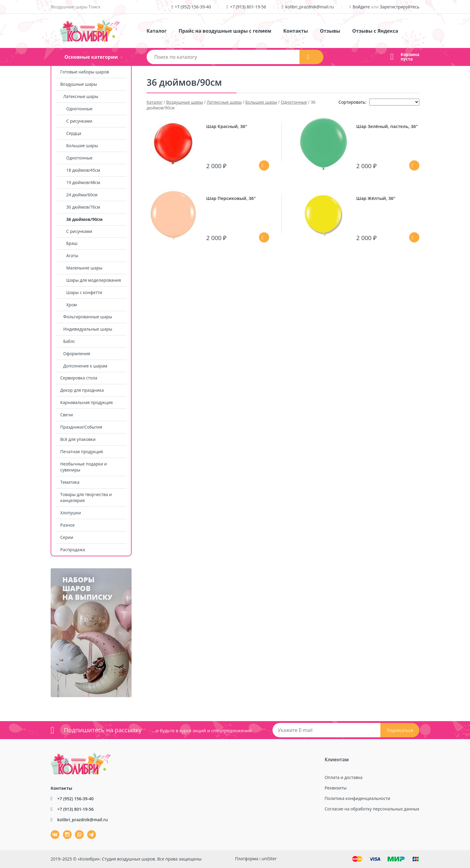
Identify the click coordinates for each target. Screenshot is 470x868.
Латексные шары (81, 96)
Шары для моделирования (94, 280)
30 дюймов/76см (83, 207)
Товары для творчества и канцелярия (86, 497)
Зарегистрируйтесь (400, 7)
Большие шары (82, 146)
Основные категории (91, 57)
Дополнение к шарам (85, 366)
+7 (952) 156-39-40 (193, 7)
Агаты (72, 256)
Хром (71, 305)
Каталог (157, 31)
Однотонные (79, 109)
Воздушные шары (79, 84)
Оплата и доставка (344, 777)
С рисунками (79, 121)
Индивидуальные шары (88, 329)
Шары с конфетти (84, 292)
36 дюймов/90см (84, 219)
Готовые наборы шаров (85, 72)
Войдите (361, 7)
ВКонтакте (51, 830)
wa (75, 830)
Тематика (70, 482)
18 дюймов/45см (83, 170)
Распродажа (73, 550)
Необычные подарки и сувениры (83, 467)
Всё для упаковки (78, 439)
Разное (67, 525)
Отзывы (330, 31)
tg (92, 835)
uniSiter (269, 859)
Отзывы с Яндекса (375, 31)
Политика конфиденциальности (357, 798)
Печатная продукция (82, 452)
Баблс (69, 341)
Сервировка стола (79, 378)
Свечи (67, 415)
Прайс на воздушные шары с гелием (225, 31)
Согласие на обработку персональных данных (372, 809)
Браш (72, 243)
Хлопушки (71, 513)
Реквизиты (336, 788)
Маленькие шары (84, 268)
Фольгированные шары (88, 317)
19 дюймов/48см (83, 182)
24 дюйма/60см (82, 195)
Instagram (64, 830)
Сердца (74, 133)
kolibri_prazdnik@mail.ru (310, 7)
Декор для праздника (82, 390)
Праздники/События (81, 427)
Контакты (296, 31)
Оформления (77, 354)
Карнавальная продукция (86, 402)
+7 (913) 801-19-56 (248, 7)
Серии (67, 537)
